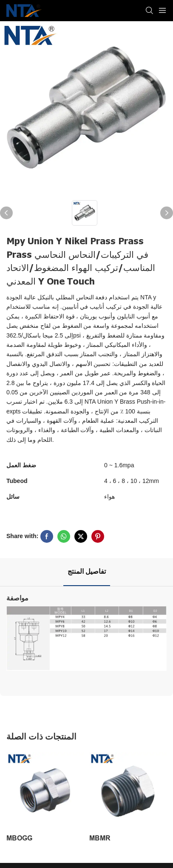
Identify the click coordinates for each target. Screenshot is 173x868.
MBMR (100, 838)
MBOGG (19, 838)
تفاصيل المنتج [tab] (87, 572)
